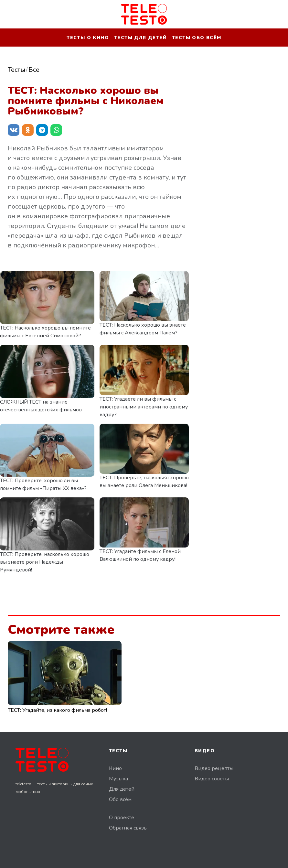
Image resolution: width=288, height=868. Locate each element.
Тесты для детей (140, 38)
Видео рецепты (214, 768)
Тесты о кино (88, 38)
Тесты (16, 70)
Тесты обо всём (197, 38)
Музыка (118, 779)
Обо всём (120, 799)
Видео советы (212, 779)
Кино (115, 768)
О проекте (122, 818)
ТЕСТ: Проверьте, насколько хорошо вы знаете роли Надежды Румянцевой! (45, 562)
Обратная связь (128, 828)
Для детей (122, 789)
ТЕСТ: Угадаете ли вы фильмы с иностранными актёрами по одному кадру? (144, 407)
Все (34, 70)
